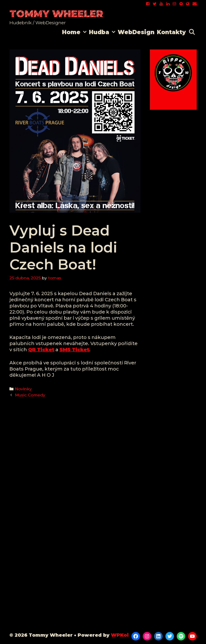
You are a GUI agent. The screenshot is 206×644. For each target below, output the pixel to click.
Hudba (103, 32)
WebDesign (136, 32)
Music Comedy (30, 395)
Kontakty (171, 32)
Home (75, 32)
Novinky (23, 389)
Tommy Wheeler (56, 14)
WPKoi (120, 635)
